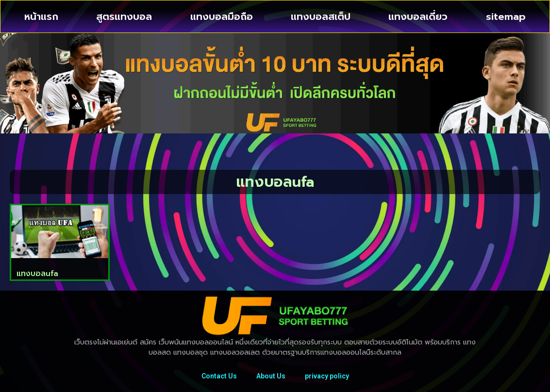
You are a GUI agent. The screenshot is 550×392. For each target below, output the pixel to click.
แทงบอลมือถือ (222, 16)
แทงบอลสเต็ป (321, 16)
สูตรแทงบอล (124, 16)
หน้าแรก (41, 16)
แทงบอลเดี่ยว (418, 16)
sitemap (506, 16)
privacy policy (327, 376)
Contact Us (219, 376)
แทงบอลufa (37, 274)
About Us (271, 376)
